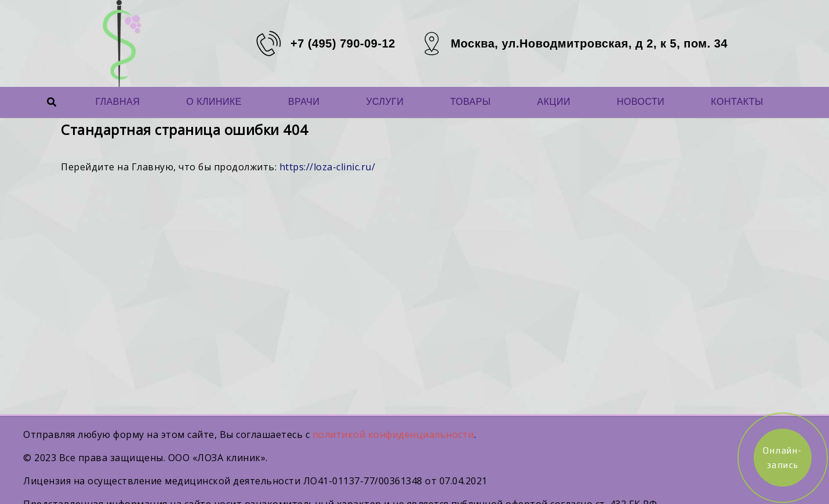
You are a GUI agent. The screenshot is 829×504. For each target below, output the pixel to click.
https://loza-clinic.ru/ (328, 167)
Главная (117, 102)
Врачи (304, 102)
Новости (641, 102)
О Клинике (214, 102)
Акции (554, 102)
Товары (470, 102)
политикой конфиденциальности (393, 434)
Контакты (737, 102)
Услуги (385, 102)
